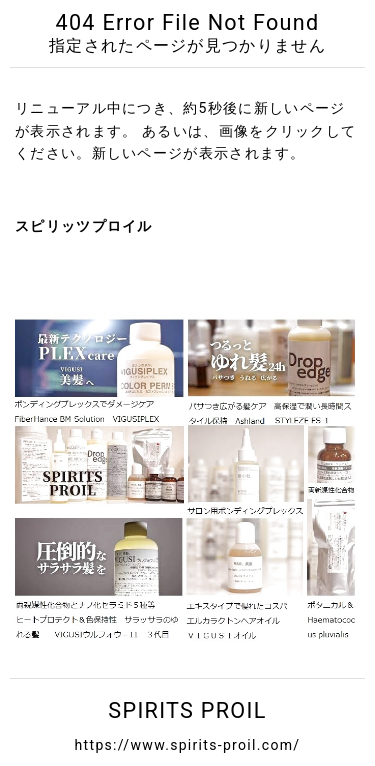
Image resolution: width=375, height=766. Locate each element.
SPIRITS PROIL (187, 710)
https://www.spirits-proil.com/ (188, 745)
